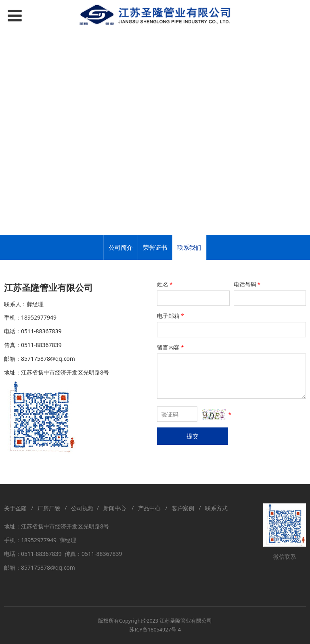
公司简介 (121, 247)
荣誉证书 (155, 247)
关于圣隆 (15, 508)
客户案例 (183, 508)
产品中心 (149, 508)
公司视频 (82, 508)
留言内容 (171, 347)
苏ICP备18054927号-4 (155, 630)
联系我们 (189, 247)
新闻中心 (116, 508)
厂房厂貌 (49, 508)
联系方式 (216, 508)
